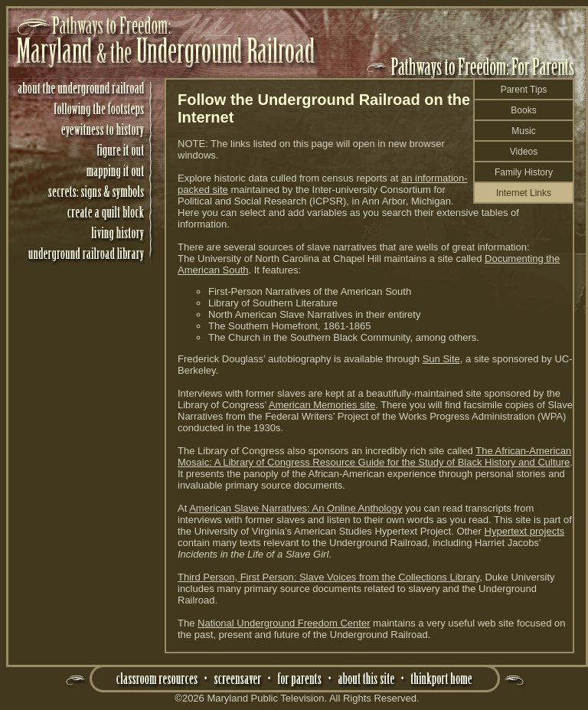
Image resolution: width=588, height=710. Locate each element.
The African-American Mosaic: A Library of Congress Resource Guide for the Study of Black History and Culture (374, 456)
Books (523, 110)
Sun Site (441, 359)
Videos (524, 152)
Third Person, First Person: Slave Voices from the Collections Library (328, 577)
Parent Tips (524, 90)
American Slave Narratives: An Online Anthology (296, 508)
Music (523, 131)
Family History (524, 172)
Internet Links (524, 193)
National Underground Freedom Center (284, 623)
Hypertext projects (525, 531)
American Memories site (322, 405)
